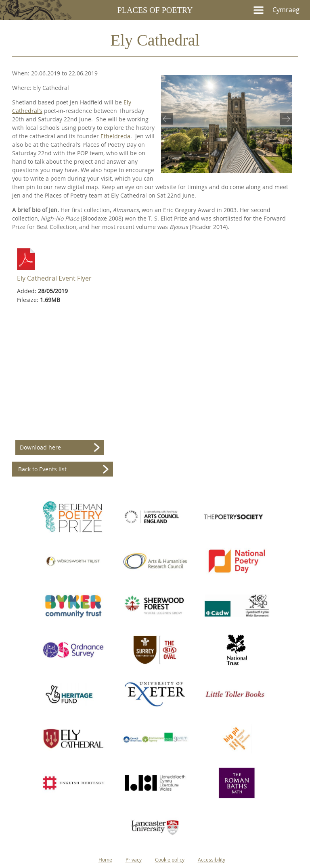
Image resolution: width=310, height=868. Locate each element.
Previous (169, 118)
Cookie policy (170, 860)
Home (105, 860)
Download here (40, 447)
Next (284, 118)
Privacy (134, 860)
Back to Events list (42, 469)
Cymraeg (286, 10)
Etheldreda (115, 136)
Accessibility (212, 860)
